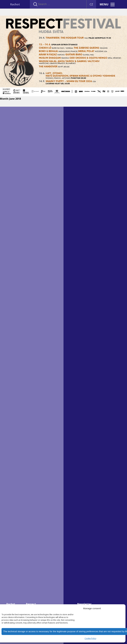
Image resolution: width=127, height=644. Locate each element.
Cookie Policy (90, 638)
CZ (91, 4)
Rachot (15, 4)
